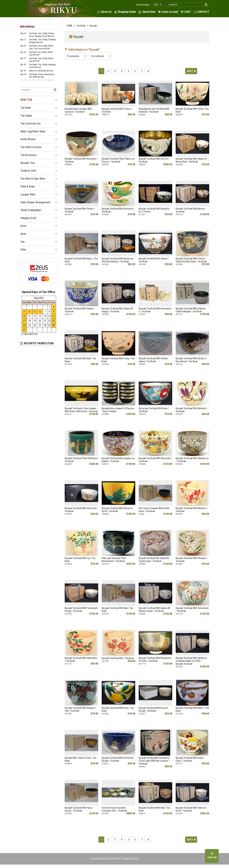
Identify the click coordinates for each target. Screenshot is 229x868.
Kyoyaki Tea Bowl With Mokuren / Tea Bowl (192, 410)
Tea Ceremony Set (31, 124)
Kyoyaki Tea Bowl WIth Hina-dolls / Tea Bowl (155, 460)
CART (188, 12)
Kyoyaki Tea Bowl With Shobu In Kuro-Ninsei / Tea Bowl (191, 360)
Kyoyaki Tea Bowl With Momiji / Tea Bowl (191, 210)
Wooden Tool (28, 163)
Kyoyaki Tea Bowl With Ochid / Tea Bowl (192, 110)
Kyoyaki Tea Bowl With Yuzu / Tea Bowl (118, 709)
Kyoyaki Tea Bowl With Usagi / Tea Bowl (118, 360)
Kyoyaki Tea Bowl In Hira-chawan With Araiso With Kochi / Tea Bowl (81, 410)
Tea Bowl (81, 26)
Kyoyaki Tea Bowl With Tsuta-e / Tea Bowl (117, 110)
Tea (22, 242)
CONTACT (203, 12)
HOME (70, 26)
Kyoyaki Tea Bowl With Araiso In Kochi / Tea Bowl (117, 510)
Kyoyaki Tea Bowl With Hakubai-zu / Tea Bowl (192, 460)
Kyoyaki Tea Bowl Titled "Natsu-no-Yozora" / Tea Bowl (118, 160)
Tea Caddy (26, 116)
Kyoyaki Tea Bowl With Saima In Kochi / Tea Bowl (191, 809)
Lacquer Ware (28, 194)
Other (23, 250)
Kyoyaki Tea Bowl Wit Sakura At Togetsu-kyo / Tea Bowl (154, 560)
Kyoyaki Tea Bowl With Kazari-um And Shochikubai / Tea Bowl (118, 260)
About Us (106, 12)
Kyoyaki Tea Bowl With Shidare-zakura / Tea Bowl (154, 360)
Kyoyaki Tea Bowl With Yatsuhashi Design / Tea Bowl (81, 610)
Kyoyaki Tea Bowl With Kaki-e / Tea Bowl (81, 260)
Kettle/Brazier (28, 139)
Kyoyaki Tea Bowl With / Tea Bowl (118, 658)
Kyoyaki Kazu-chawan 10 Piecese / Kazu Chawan (118, 410)
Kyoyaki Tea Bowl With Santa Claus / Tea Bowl (190, 759)
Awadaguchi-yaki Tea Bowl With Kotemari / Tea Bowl (154, 110)
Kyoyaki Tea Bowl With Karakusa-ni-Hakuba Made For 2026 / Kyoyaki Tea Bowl (191, 661)
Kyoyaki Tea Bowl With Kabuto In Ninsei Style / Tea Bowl (191, 160)
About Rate (149, 12)
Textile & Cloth (28, 171)
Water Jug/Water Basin (33, 131)
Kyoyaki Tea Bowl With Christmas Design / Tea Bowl (118, 759)
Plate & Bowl (27, 187)
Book (23, 234)
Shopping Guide (127, 12)
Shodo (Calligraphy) (31, 210)
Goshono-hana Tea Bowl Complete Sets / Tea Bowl (114, 809)
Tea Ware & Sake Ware (33, 179)
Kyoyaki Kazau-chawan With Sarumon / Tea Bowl (78, 110)
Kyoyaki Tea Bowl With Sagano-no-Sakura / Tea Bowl (118, 460)
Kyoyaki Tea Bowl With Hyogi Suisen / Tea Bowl (78, 809)
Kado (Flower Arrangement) (35, 202)
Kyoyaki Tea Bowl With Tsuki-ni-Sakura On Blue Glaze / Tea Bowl (191, 260)
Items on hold (170, 12)
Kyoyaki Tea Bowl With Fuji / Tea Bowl (80, 560)
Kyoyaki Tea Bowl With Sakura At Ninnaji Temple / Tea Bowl (154, 610)
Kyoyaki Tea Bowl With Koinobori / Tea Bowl (81, 160)
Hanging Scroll (28, 218)
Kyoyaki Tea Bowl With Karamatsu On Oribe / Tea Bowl (155, 659)
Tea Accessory (29, 155)
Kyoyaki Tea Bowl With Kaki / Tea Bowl (80, 360)
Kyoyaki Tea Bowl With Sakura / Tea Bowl (80, 310)
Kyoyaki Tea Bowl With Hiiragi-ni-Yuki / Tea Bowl (80, 709)
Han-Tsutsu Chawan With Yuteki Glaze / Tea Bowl (154, 510)
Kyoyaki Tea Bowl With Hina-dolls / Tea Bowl (81, 510)
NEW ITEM (26, 100)
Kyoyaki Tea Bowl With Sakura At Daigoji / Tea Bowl (117, 310)
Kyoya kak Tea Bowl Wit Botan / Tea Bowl (154, 410)
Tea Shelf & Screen (31, 147)
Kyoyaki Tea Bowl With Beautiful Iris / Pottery (154, 210)
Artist (23, 226)
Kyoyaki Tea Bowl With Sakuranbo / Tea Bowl (81, 659)
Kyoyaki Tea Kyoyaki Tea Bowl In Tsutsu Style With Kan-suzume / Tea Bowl (154, 761)
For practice (73, 56)
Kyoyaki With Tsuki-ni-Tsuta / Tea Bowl (80, 759)
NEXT (190, 71)
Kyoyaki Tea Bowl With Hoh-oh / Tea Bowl (154, 160)
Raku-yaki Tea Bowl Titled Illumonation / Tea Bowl (114, 560)
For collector (98, 56)
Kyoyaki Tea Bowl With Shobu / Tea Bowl (80, 210)
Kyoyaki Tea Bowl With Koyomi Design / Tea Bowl (153, 709)
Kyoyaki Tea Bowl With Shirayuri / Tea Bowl (192, 560)
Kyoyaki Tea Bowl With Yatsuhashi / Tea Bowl (192, 610)
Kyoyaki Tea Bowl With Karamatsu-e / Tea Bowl (155, 310)
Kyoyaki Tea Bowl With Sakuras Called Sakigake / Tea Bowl (191, 310)
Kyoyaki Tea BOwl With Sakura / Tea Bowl (154, 260)
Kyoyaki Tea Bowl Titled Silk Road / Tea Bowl (81, 460)
